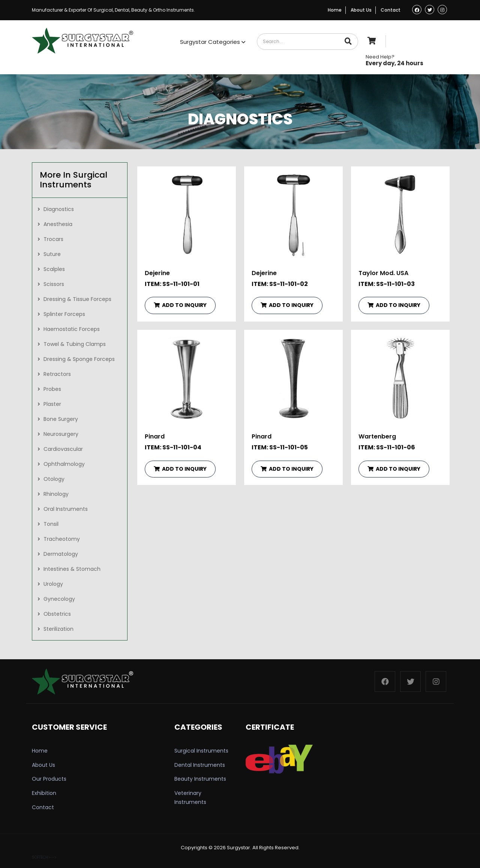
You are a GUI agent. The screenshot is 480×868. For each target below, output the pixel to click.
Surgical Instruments (201, 751)
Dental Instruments (200, 765)
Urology (53, 584)
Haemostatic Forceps (72, 329)
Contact (391, 10)
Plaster (52, 404)
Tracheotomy (62, 539)
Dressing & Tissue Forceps (77, 299)
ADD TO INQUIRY (180, 305)
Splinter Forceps (64, 314)
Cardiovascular (63, 449)
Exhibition (44, 793)
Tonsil (51, 524)
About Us (361, 10)
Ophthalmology (64, 464)
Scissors (54, 284)
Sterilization (58, 629)
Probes (52, 389)
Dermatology (61, 554)
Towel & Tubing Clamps (75, 344)
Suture (52, 254)
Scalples (54, 269)
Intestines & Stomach (72, 569)
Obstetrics (57, 614)
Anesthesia (58, 224)
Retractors (57, 374)
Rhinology (56, 494)
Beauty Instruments (200, 779)
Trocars (53, 239)
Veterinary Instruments (190, 798)
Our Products (49, 779)
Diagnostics (59, 209)
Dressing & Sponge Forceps (79, 359)
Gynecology (59, 599)
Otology (54, 479)
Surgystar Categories (213, 42)
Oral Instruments (66, 509)
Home (335, 10)
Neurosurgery (61, 434)
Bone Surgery (61, 419)
